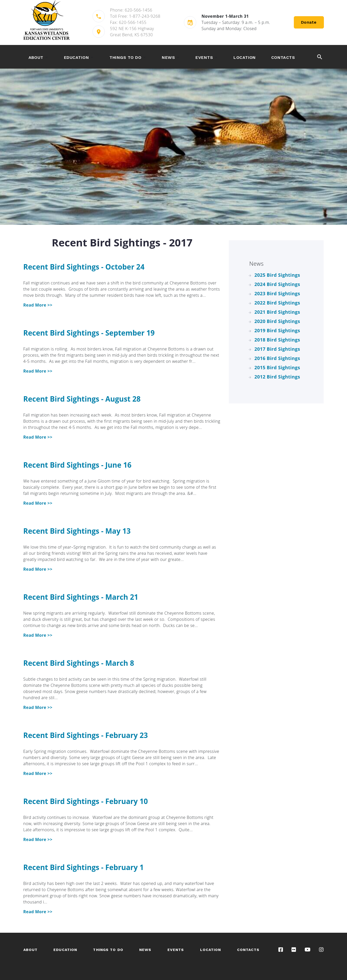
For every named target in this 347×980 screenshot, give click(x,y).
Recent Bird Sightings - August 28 (82, 399)
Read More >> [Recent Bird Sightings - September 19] (38, 371)
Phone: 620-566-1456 (131, 10)
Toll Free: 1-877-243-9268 (135, 16)
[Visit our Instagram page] (321, 950)
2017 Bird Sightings (277, 349)
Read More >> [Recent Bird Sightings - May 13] (38, 569)
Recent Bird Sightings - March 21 (81, 597)
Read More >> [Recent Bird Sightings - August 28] (38, 437)
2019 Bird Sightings (277, 330)
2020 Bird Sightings (277, 321)
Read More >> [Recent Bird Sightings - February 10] (38, 839)
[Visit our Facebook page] (281, 950)
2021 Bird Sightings (277, 312)
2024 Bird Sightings (277, 284)
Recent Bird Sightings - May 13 (77, 531)
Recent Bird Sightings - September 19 (89, 333)
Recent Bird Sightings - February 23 (86, 735)
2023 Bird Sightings (277, 293)
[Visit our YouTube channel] (308, 950)
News (168, 57)
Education (76, 57)
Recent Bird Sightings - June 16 (77, 465)
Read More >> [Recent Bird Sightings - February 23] (38, 773)
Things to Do (125, 57)
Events (204, 57)
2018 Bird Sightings (277, 340)
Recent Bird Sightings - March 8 (79, 663)
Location (245, 57)
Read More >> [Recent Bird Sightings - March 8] (38, 707)
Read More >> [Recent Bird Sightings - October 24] (38, 305)
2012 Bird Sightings (277, 377)
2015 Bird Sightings (277, 367)
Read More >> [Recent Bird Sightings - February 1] (38, 912)
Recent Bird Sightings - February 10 (86, 801)
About (36, 57)
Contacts (283, 57)
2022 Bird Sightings (277, 303)
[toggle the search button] (320, 57)
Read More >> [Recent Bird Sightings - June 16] (38, 503)
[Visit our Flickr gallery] (294, 950)
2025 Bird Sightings (277, 275)
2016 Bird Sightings (277, 358)
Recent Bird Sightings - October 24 (84, 267)
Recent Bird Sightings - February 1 (84, 867)
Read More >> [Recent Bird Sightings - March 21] (38, 635)
